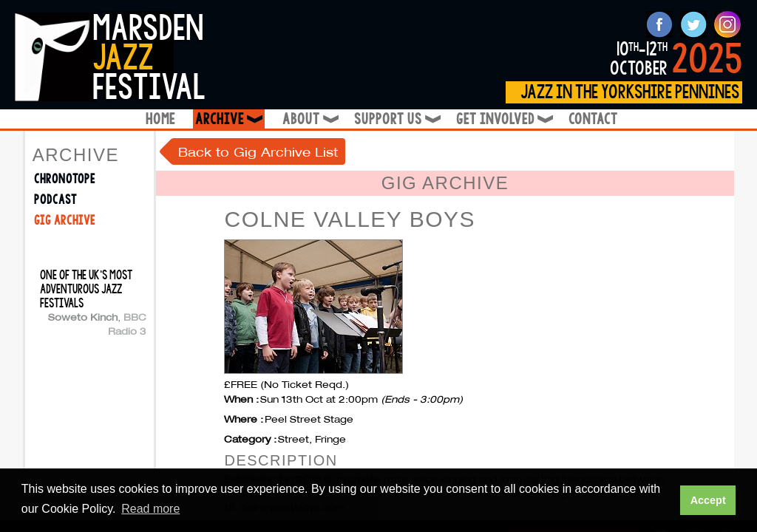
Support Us (396, 119)
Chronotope (65, 179)
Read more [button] (150, 509)
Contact (593, 119)
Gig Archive (65, 221)
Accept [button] (708, 500)
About (309, 119)
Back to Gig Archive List (258, 152)
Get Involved (503, 119)
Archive (230, 119)
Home (160, 119)
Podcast (55, 200)
